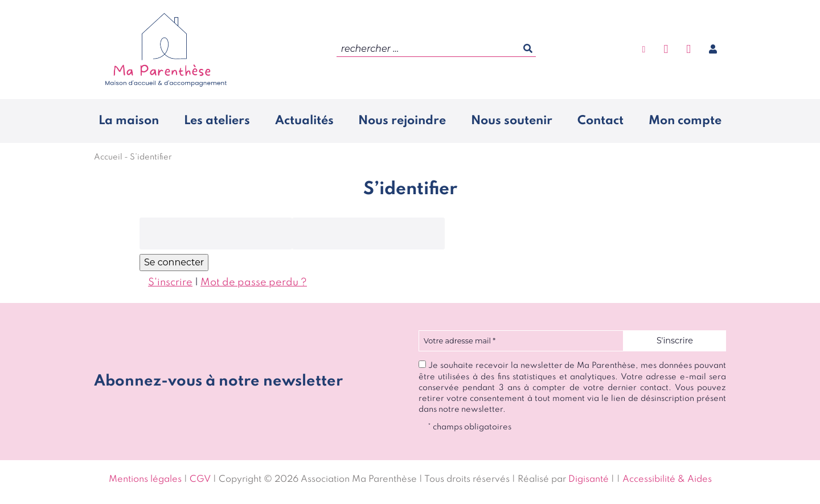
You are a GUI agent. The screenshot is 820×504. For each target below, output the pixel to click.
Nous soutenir (512, 121)
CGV (200, 480)
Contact (600, 121)
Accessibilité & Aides (667, 480)
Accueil (108, 157)
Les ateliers (217, 121)
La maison (129, 121)
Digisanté (589, 480)
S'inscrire (170, 282)
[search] (436, 49)
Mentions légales (145, 480)
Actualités (304, 121)
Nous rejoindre (402, 121)
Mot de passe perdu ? (254, 282)
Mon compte (685, 121)
